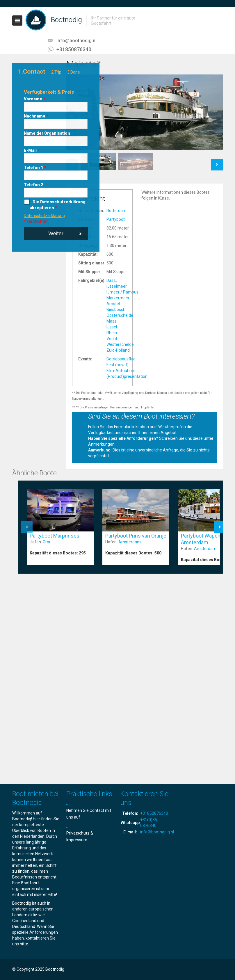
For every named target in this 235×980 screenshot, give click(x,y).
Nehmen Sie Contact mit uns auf (89, 814)
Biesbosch (116, 310)
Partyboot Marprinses (55, 536)
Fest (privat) (117, 365)
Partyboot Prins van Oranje (136, 536)
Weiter (56, 234)
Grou (47, 542)
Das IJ (112, 280)
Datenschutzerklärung (44, 216)
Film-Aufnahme (121, 371)
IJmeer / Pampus (122, 292)
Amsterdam (130, 542)
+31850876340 (74, 49)
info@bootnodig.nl (76, 41)
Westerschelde (120, 344)
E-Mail (32, 150)
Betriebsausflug (121, 359)
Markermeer (118, 298)
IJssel (112, 327)
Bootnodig (66, 20)
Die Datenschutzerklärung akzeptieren (58, 205)
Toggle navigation (17, 21)
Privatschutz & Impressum (80, 836)
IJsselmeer (117, 286)
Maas (112, 321)
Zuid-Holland (118, 350)
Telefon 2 (33, 185)
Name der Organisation (47, 133)
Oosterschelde (120, 315)
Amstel (113, 304)
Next (217, 162)
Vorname (34, 99)
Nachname (36, 116)
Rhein (112, 333)
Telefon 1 (35, 168)
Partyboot (116, 219)
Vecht (112, 339)
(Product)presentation (127, 376)
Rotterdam (116, 211)
